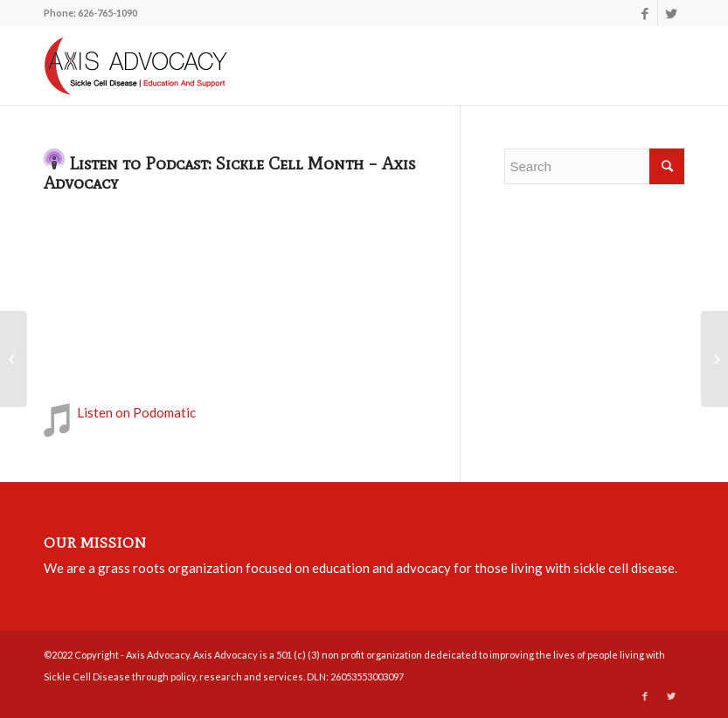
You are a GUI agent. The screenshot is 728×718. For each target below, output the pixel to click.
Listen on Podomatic (136, 412)
